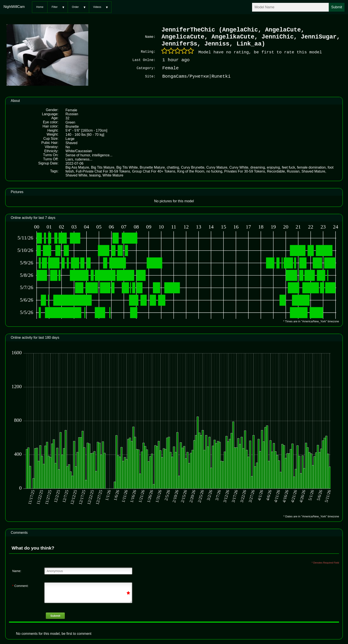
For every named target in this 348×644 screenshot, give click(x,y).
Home (40, 7)
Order (75, 7)
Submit (55, 615)
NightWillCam (14, 7)
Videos (97, 7)
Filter (55, 7)
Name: (17, 571)
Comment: (20, 585)
